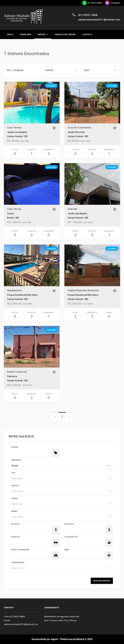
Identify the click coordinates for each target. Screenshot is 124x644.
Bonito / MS (13, 218)
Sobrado (72, 209)
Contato (87, 34)
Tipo (13, 473)
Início (10, 34)
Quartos (15, 537)
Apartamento (15, 290)
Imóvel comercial (17, 372)
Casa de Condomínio (80, 128)
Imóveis (43, 34)
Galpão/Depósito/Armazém (83, 290)
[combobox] (62, 70)
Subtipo (15, 486)
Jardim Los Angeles (17, 132)
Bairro (14, 511)
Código (15, 447)
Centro (11, 214)
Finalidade (16, 460)
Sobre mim (25, 34)
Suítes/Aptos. (71, 537)
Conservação (18, 563)
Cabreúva (12, 376)
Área (67, 550)
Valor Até (69, 524)
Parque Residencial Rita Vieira (22, 295)
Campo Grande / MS (17, 136)
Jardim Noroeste (76, 132)
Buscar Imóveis (102, 581)
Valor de (15, 524)
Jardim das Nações (77, 214)
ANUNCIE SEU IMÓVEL (65, 34)
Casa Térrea (14, 128)
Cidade (14, 498)
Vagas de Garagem (20, 550)
